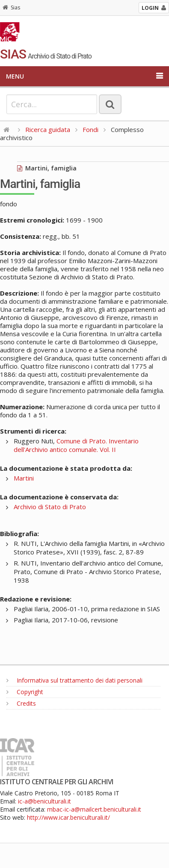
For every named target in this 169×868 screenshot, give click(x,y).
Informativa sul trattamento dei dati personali (74, 680)
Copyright (25, 692)
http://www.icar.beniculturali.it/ (68, 817)
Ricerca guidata (48, 129)
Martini (24, 478)
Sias (11, 7)
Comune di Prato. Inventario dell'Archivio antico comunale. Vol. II (76, 445)
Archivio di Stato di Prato (50, 507)
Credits (21, 703)
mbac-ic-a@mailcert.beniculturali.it (94, 809)
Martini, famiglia (47, 168)
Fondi (90, 129)
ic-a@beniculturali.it (44, 801)
